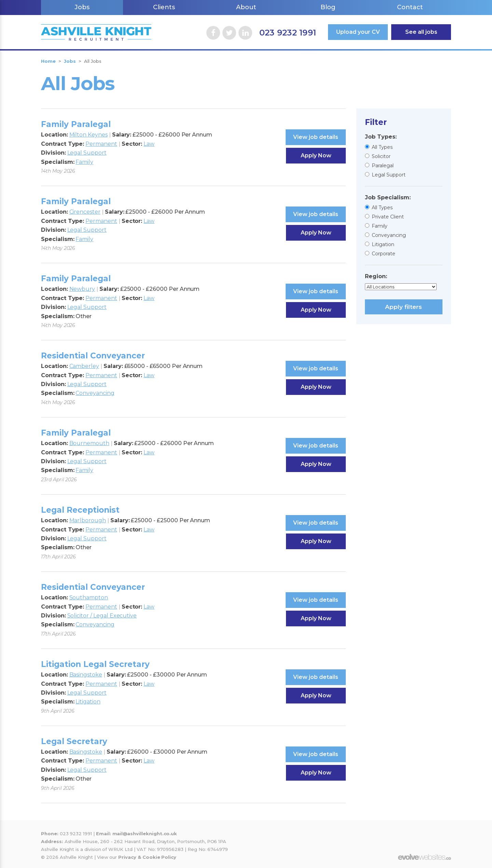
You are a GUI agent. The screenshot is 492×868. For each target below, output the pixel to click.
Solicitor (381, 156)
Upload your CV (358, 32)
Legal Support (389, 175)
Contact (410, 7)
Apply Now (316, 155)
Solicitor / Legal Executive (102, 616)
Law (149, 144)
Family (380, 226)
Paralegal (383, 166)
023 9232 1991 (288, 33)
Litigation (383, 244)
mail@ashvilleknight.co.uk (145, 834)
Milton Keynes (88, 135)
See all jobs (421, 32)
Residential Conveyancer (93, 356)
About (246, 7)
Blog (328, 7)
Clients (164, 7)
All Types (382, 147)
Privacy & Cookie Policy (147, 857)
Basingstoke (86, 675)
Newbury (82, 289)
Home (48, 61)
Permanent (101, 144)
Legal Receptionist (80, 510)
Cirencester (85, 212)
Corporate (384, 254)
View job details (316, 137)
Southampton (89, 597)
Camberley (84, 366)
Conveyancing (389, 235)
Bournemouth (89, 443)
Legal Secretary (74, 741)
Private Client (388, 217)
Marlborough (88, 520)
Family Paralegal (76, 124)
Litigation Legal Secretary (95, 664)
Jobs (82, 7)
